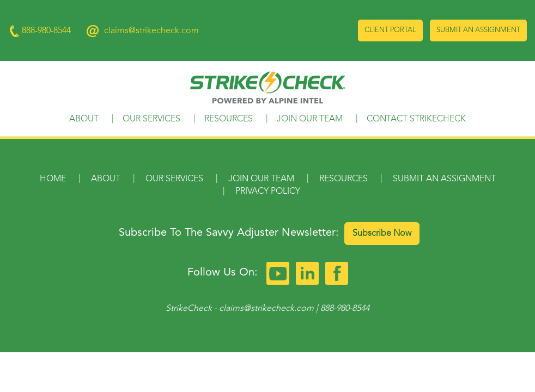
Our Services (151, 119)
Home (53, 179)
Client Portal (390, 30)
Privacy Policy (268, 192)
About (84, 119)
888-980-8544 (345, 309)
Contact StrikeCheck (416, 119)
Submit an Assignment (478, 30)
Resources (229, 119)
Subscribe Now (382, 234)
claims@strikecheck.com (151, 31)
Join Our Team (310, 119)
